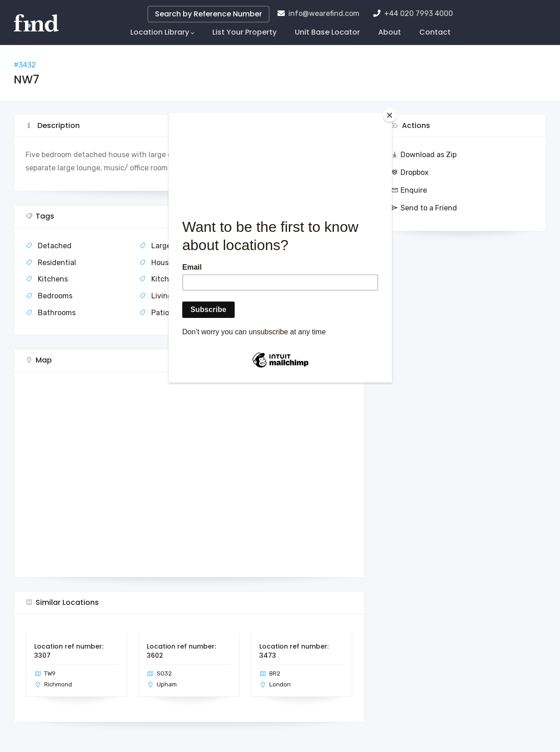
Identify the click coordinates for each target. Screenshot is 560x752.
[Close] (390, 115)
